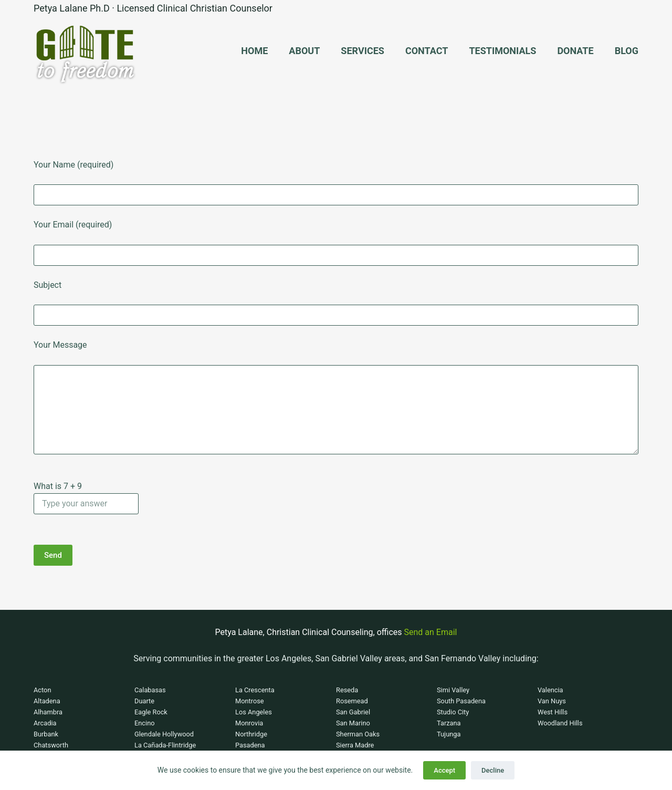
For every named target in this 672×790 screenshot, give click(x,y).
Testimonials (502, 51)
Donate (575, 51)
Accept (444, 770)
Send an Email (431, 632)
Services (363, 51)
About (304, 51)
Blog (627, 51)
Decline (493, 770)
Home (254, 51)
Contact (427, 51)
